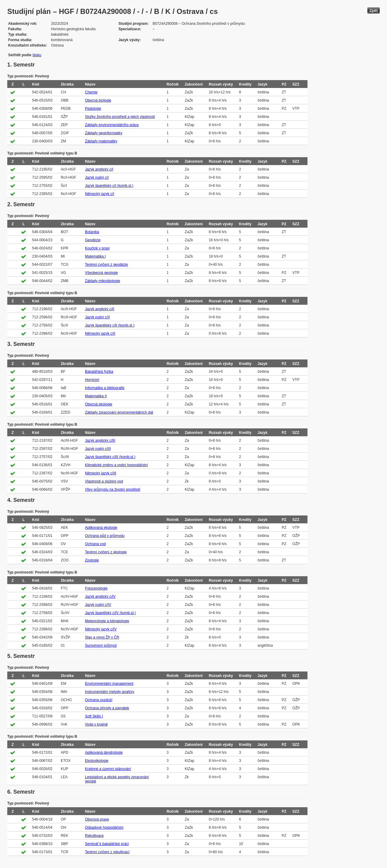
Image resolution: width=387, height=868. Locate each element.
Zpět (374, 10)
